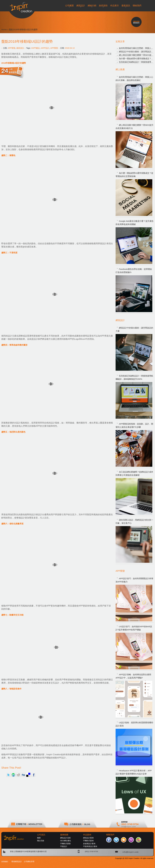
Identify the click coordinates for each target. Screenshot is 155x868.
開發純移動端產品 (10, 57)
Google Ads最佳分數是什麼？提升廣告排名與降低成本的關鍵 (135, 223)
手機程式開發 (65, 844)
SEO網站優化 (66, 841)
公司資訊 (41, 835)
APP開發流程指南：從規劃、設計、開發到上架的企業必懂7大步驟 (134, 425)
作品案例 (87, 835)
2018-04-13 (70, 48)
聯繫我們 (110, 835)
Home (4, 29)
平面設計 (64, 846)
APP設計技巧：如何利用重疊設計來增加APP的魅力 (134, 580)
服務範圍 (64, 835)
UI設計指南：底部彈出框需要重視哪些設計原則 (134, 724)
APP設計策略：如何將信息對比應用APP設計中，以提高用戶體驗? (133, 676)
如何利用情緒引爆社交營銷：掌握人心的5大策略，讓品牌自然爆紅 (134, 79)
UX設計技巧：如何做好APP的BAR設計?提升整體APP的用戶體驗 (134, 628)
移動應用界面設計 (98, 244)
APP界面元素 (106, 336)
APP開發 (12, 48)
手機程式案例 (88, 841)
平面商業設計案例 (90, 846)
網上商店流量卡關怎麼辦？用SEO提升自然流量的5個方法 (134, 127)
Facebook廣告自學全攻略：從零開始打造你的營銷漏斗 (134, 271)
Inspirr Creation (54, 755)
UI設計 (17, 423)
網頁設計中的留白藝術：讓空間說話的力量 (134, 329)
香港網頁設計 (17, 862)
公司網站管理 (29, 862)
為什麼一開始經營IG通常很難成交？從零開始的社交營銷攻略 (134, 175)
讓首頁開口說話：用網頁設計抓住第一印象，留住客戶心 (134, 521)
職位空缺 (41, 841)
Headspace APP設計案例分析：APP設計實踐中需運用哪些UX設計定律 (134, 772)
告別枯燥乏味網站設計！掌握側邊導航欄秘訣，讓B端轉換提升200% (134, 377)
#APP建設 (36, 48)
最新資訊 (20, 48)
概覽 (39, 838)
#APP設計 (45, 48)
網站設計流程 (65, 838)
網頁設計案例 (88, 838)
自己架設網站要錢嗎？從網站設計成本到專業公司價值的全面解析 (134, 473)
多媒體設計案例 (89, 844)
